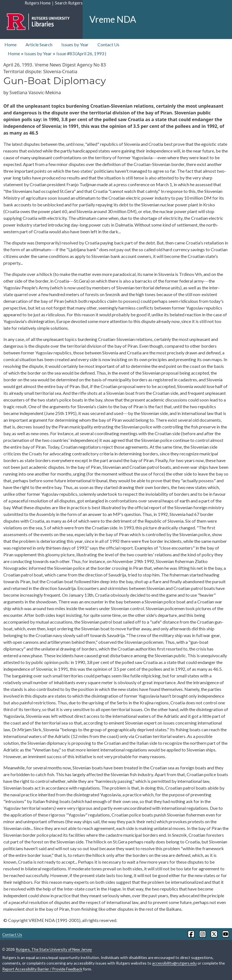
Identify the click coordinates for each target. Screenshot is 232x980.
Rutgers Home (38, 3)
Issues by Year (75, 44)
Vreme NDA (113, 19)
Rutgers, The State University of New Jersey (54, 949)
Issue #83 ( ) (81, 53)
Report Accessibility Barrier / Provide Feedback (42, 969)
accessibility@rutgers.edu (174, 963)
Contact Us (108, 44)
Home (11, 44)
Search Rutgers (69, 3)
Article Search (39, 44)
